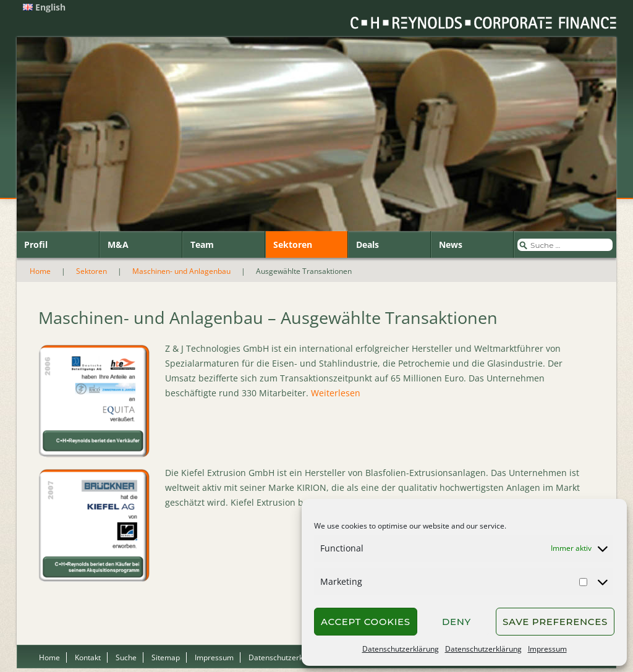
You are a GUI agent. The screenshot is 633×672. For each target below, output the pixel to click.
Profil (36, 245)
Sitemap (166, 657)
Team (202, 245)
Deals (367, 245)
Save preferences (555, 622)
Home (40, 271)
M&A (118, 245)
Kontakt (88, 657)
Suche (126, 657)
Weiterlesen (336, 393)
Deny (457, 622)
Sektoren (293, 245)
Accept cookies (366, 622)
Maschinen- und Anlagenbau (181, 271)
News (451, 245)
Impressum (547, 649)
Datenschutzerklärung (401, 649)
